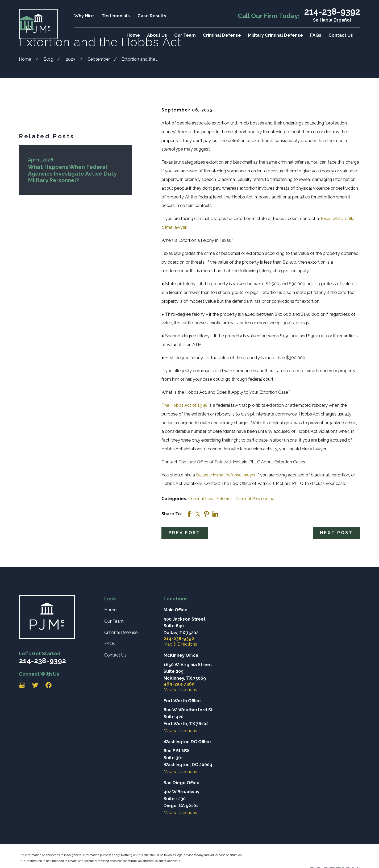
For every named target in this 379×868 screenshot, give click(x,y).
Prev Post (184, 533)
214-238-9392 (332, 12)
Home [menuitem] (133, 35)
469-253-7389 (179, 684)
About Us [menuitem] (157, 35)
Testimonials (116, 16)
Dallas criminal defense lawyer (226, 475)
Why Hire (84, 16)
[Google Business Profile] (22, 685)
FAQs (110, 644)
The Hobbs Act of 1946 (185, 405)
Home (110, 610)
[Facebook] (49, 685)
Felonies (224, 499)
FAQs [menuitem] (316, 35)
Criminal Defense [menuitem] (222, 35)
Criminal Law (201, 499)
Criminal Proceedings (256, 499)
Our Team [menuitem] (185, 35)
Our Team (114, 621)
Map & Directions (180, 644)
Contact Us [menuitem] (341, 35)
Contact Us (115, 655)
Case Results (152, 16)
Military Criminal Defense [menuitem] (275, 35)
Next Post (336, 533)
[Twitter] (35, 685)
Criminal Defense (121, 632)
